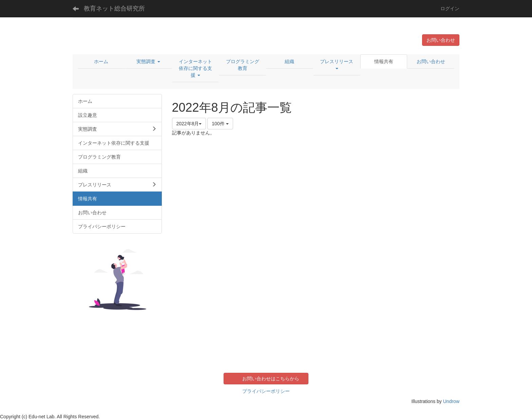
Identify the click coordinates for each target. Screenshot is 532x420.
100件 (220, 124)
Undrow (451, 401)
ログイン (450, 8)
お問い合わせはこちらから (271, 379)
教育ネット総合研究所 (114, 8)
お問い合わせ (441, 40)
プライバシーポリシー (266, 391)
